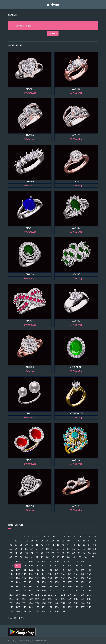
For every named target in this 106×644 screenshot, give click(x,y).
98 (68, 557)
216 (70, 595)
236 (31, 603)
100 (79, 557)
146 (37, 574)
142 (11, 574)
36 (11, 545)
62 (58, 549)
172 (37, 582)
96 (58, 557)
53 (11, 549)
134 (44, 570)
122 (50, 566)
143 (18, 574)
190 (70, 586)
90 (26, 557)
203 (70, 591)
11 (59, 536)
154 (89, 574)
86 (95, 553)
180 (89, 582)
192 (83, 586)
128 (89, 566)
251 (44, 607)
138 (70, 570)
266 (57, 611)
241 (63, 603)
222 (24, 599)
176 (63, 582)
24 (37, 541)
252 (50, 607)
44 (53, 545)
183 (24, 586)
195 (18, 591)
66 (79, 549)
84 (84, 553)
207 (11, 595)
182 (18, 586)
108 (44, 561)
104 (18, 561)
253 (57, 607)
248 (24, 607)
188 (57, 586)
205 (83, 591)
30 (68, 541)
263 (37, 611)
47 (68, 545)
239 (50, 603)
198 (37, 591)
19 (11, 541)
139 (76, 570)
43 (47, 545)
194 (11, 591)
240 (57, 603)
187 (50, 586)
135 (50, 570)
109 (50, 561)
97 (63, 557)
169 (18, 582)
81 (68, 553)
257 (83, 607)
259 (11, 611)
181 (11, 586)
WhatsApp (30, 93)
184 (31, 586)
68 (89, 549)
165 (76, 578)
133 (37, 570)
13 (69, 536)
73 (26, 553)
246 (11, 607)
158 (31, 578)
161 (50, 578)
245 (89, 603)
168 (11, 582)
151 (70, 574)
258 (89, 607)
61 (53, 549)
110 (57, 561)
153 (83, 574)
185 (37, 586)
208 (18, 595)
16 (85, 536)
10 (53, 536)
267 (63, 611)
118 (24, 566)
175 (57, 582)
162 (57, 578)
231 (83, 599)
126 (76, 566)
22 (26, 541)
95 (53, 557)
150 (63, 574)
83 (79, 553)
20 (16, 541)
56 (26, 549)
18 (95, 536)
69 (95, 549)
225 (44, 599)
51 (89, 545)
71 (16, 553)
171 (31, 582)
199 (44, 591)
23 (32, 541)
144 (24, 574)
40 (32, 545)
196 (24, 591)
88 (16, 557)
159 (37, 578)
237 (37, 603)
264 (44, 611)
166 (83, 578)
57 (32, 549)
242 (70, 603)
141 (89, 570)
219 (89, 595)
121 (44, 566)
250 (37, 607)
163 (63, 578)
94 (47, 557)
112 (70, 561)
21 (21, 541)
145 (31, 574)
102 (92, 557)
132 (31, 570)
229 (70, 599)
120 (37, 566)
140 (83, 570)
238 (44, 603)
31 (74, 541)
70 (11, 553)
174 (50, 582)
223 (31, 599)
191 (76, 586)
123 (57, 566)
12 (64, 536)
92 (37, 557)
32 (79, 541)
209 (24, 595)
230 (76, 599)
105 (24, 561)
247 (18, 607)
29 (63, 541)
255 (70, 607)
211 (37, 595)
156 (18, 578)
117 (18, 566)
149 (57, 574)
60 (47, 549)
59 (42, 549)
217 (76, 595)
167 (89, 578)
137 (63, 570)
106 (31, 561)
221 (18, 599)
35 (95, 541)
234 (18, 603)
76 (42, 553)
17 (90, 536)
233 (11, 603)
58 (37, 549)
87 (11, 557)
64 (68, 549)
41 (37, 545)
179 (83, 582)
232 (89, 599)
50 (84, 545)
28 (58, 541)
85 (89, 553)
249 (31, 607)
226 (50, 599)
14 (74, 536)
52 (95, 545)
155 (11, 578)
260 (18, 611)
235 (24, 603)
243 (76, 603)
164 (70, 578)
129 (11, 570)
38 (21, 545)
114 (83, 561)
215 (63, 595)
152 (76, 574)
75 (37, 553)
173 (44, 582)
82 (74, 553)
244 (83, 603)
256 (76, 607)
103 (11, 561)
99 (74, 557)
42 (42, 545)
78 (53, 553)
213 (50, 595)
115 (89, 561)
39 (26, 545)
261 (24, 611)
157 (24, 578)
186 (44, 586)
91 (32, 557)
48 (74, 545)
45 (58, 545)
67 (84, 549)
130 (18, 570)
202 (63, 591)
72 (21, 553)
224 (37, 599)
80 (63, 553)
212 (44, 595)
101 (86, 557)
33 (84, 541)
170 (24, 582)
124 (63, 566)
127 (83, 566)
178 (76, 582)
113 (76, 561)
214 (57, 595)
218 (83, 595)
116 (11, 566)
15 (79, 536)
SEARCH (53, 33)
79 (58, 553)
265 (50, 611)
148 (50, 574)
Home (53, 4)
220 (11, 599)
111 (63, 561)
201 (57, 591)
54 (16, 549)
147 (44, 574)
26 (47, 541)
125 (70, 566)
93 (42, 557)
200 (50, 591)
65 (74, 549)
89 (21, 557)
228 (63, 599)
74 (32, 553)
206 (89, 591)
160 (44, 578)
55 (21, 549)
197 (31, 591)
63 (63, 549)
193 (89, 586)
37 (16, 545)
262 (31, 611)
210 (31, 595)
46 (63, 545)
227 (57, 599)
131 (24, 570)
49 (79, 545)
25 (42, 541)
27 (53, 541)
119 (31, 566)
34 (89, 541)
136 (57, 570)
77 (47, 553)
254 (63, 607)
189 (63, 586)
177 (70, 582)
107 (37, 561)
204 (76, 591)
